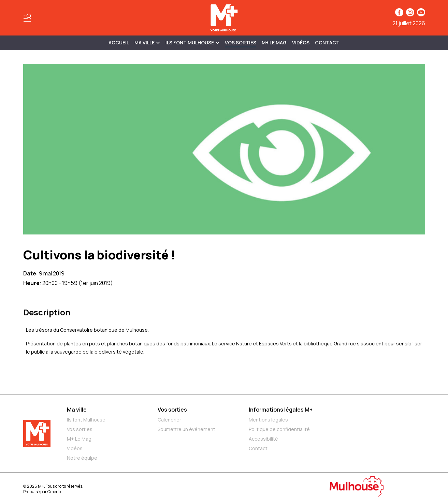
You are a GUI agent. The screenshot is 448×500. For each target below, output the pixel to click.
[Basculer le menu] (27, 18)
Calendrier (169, 420)
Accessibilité (263, 439)
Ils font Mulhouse (86, 420)
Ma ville (77, 410)
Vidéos (301, 42)
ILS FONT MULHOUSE (192, 42)
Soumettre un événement (186, 429)
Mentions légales (268, 420)
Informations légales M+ (281, 410)
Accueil (119, 42)
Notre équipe (82, 458)
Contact (327, 42)
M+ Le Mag (274, 42)
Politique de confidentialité (279, 429)
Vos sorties (241, 42)
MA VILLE (147, 42)
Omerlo (54, 492)
